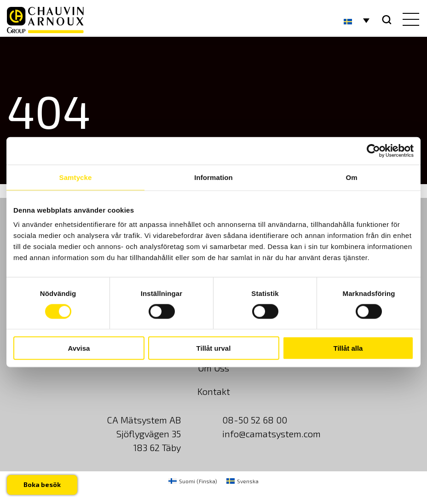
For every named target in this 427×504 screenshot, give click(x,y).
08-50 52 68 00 (255, 420)
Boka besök (42, 484)
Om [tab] (351, 177)
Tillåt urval (214, 348)
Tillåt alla (348, 348)
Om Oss (213, 368)
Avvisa (79, 348)
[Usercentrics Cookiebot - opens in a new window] (373, 151)
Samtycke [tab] (76, 177)
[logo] (45, 20)
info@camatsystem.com (271, 434)
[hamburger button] (409, 20)
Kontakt (214, 391)
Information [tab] (213, 177)
